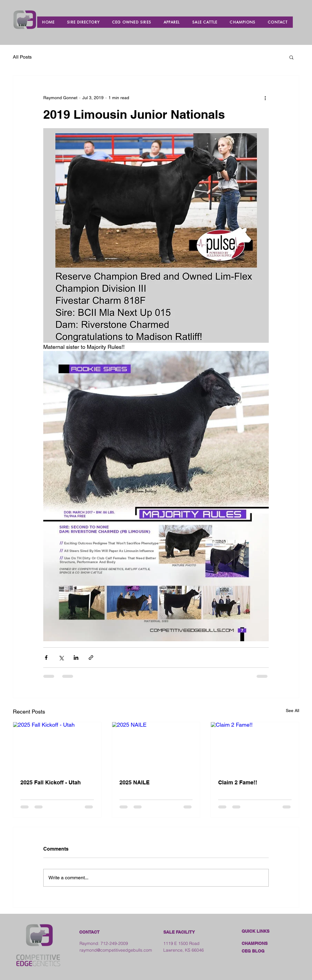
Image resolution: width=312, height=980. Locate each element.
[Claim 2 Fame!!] (255, 747)
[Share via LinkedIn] (76, 658)
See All (292, 711)
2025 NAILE (135, 782)
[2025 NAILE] (156, 747)
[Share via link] (91, 658)
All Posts (22, 57)
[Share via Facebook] (46, 658)
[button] (291, 57)
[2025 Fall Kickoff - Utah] (57, 747)
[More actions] (265, 98)
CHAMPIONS (255, 943)
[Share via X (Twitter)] (61, 658)
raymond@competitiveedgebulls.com (116, 950)
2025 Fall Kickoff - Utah (51, 782)
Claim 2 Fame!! (238, 782)
